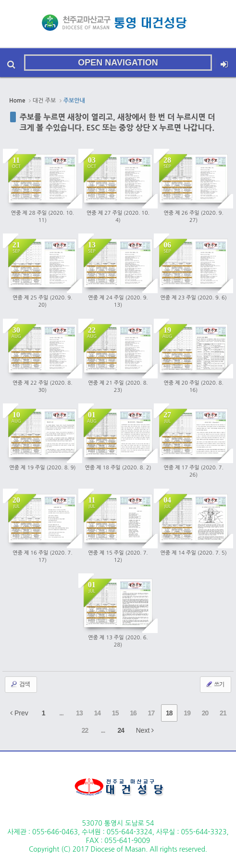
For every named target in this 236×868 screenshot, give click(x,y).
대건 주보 (44, 101)
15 (115, 713)
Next (145, 730)
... (61, 713)
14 (97, 713)
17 (151, 713)
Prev (19, 713)
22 (85, 730)
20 (205, 713)
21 (223, 713)
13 (79, 713)
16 (133, 713)
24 (121, 730)
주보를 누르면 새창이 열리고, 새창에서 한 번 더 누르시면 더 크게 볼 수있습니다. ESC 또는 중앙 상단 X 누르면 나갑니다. (117, 122)
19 (187, 713)
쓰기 (215, 684)
